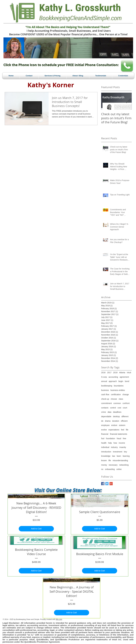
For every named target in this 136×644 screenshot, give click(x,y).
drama (108, 421)
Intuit (129, 373)
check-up (105, 399)
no (102, 469)
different (125, 416)
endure (114, 425)
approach (113, 381)
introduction (106, 452)
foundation (111, 438)
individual (105, 447)
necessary (113, 465)
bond (127, 381)
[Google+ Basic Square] (111, 484)
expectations (114, 430)
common (117, 403)
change (126, 394)
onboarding (110, 469)
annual (104, 381)
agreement (124, 377)
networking (124, 465)
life (110, 460)
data (109, 412)
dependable (106, 416)
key (125, 452)
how (115, 443)
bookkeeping (107, 386)
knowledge (106, 456)
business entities (118, 390)
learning (126, 456)
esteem (122, 425)
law (114, 456)
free (124, 438)
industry (114, 447)
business (105, 390)
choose (114, 399)
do (102, 421)
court (125, 408)
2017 (109, 373)
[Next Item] (127, 101)
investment (118, 452)
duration (116, 421)
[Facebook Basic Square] (103, 484)
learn (119, 456)
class (121, 399)
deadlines (117, 412)
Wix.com (59, 619)
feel (123, 430)
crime (104, 412)
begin (121, 381)
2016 (103, 373)
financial (105, 434)
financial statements (119, 434)
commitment (106, 403)
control (113, 408)
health (104, 443)
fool (103, 438)
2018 (115, 373)
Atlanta (122, 373)
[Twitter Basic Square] (107, 484)
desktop (116, 416)
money (104, 465)
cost (119, 408)
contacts (105, 408)
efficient (124, 421)
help (110, 443)
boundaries (119, 386)
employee (105, 425)
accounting (113, 377)
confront (126, 403)
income (122, 443)
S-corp (104, 377)
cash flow (105, 394)
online (119, 469)
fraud (119, 438)
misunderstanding (120, 460)
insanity (123, 447)
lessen (104, 460)
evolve (104, 430)
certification (116, 394)
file (127, 430)
